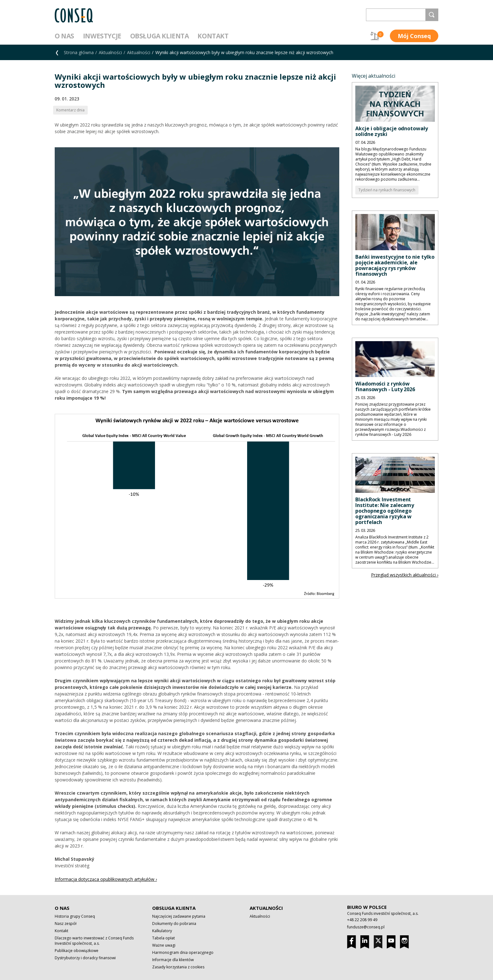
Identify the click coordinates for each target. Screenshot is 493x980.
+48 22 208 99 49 (362, 920)
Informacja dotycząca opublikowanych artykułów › (106, 879)
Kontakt (213, 36)
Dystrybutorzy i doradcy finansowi (85, 958)
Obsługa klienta (160, 36)
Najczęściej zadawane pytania (179, 916)
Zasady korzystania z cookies (178, 967)
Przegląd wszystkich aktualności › (405, 575)
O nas (64, 36)
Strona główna (79, 52)
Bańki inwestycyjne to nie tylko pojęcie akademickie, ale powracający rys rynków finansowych (395, 265)
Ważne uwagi (164, 945)
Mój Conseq (414, 36)
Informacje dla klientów (173, 960)
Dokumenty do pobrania (174, 924)
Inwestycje (102, 36)
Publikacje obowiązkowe (77, 951)
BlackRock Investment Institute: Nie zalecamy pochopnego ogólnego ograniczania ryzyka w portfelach (385, 511)
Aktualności (110, 52)
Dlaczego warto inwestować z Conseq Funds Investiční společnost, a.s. (94, 941)
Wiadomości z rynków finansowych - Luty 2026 (385, 386)
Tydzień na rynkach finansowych (387, 190)
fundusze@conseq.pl (366, 927)
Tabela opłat (163, 938)
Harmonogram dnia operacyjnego (183, 952)
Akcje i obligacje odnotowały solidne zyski (392, 131)
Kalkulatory (162, 931)
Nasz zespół (66, 924)
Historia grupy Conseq (75, 916)
